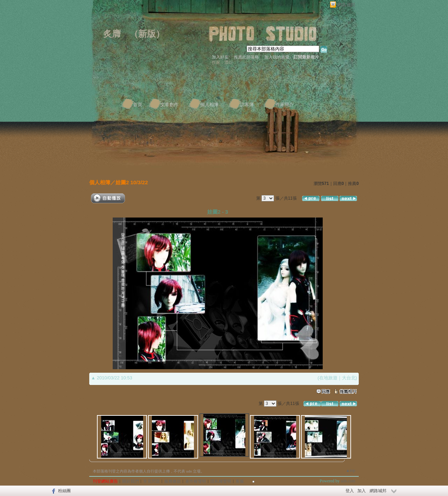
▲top (351, 470)
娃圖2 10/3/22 (132, 182)
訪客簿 (247, 105)
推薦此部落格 (246, 57)
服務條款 (173, 481)
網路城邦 (346, 5)
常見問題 (152, 481)
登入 (350, 491)
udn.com (348, 481)
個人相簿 (209, 105)
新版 (147, 34)
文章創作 (169, 105)
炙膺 (112, 34)
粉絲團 (64, 491)
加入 (362, 491)
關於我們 (131, 481)
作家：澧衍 (222, 62)
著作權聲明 (196, 481)
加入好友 (220, 57)
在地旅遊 (328, 378)
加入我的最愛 (277, 57)
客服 (240, 481)
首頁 (138, 105)
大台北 (349, 378)
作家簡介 (285, 105)
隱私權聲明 (221, 481)
